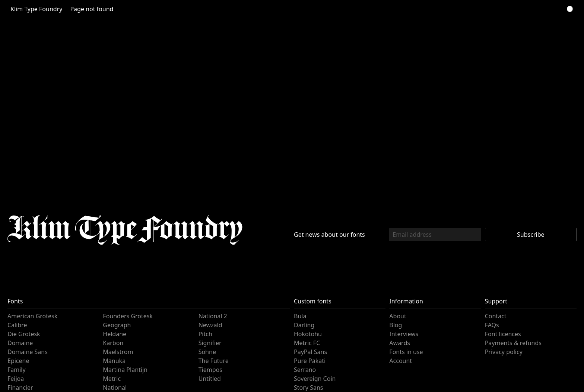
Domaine (19, 343)
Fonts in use (405, 352)
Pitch (205, 334)
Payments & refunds (512, 343)
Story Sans (308, 388)
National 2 (212, 316)
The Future (213, 361)
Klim (35, 9)
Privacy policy (503, 352)
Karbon (112, 343)
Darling (303, 325)
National (114, 388)
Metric (111, 379)
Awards (399, 343)
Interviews (403, 334)
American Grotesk (32, 316)
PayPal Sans (310, 352)
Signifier (210, 343)
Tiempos (210, 370)
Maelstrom (117, 352)
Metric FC (307, 343)
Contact (495, 316)
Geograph (116, 325)
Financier (20, 388)
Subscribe (531, 235)
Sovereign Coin (314, 379)
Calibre (17, 325)
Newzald (210, 325)
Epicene (18, 361)
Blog (395, 325)
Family (16, 370)
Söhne (207, 352)
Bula (300, 316)
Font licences (502, 334)
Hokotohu (307, 334)
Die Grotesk (23, 334)
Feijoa (15, 379)
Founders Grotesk (127, 316)
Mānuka (113, 361)
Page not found (87, 9)
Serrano (304, 370)
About (397, 316)
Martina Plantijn (123, 370)
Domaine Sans (26, 352)
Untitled (209, 379)
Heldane (114, 334)
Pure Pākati (309, 361)
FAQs (492, 325)
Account (400, 361)
